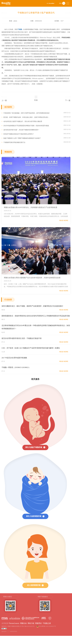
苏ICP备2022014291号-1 (28, 626)
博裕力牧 (31, 623)
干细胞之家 (47, 623)
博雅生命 (23, 623)
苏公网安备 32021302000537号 (48, 626)
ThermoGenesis (14, 623)
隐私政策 (4, 631)
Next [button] (69, 605)
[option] (19, 604)
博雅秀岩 (38, 623)
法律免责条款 (13, 631)
